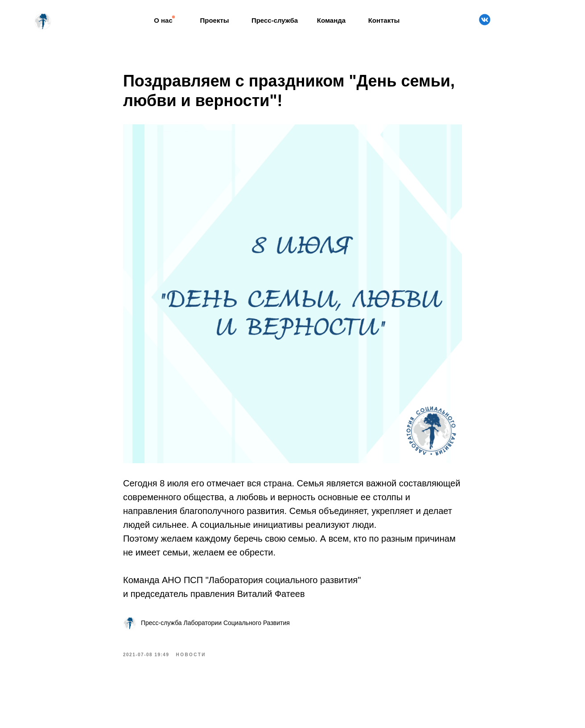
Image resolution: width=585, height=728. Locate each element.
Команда (331, 20)
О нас (163, 20)
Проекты (214, 20)
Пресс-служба (275, 20)
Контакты (384, 20)
